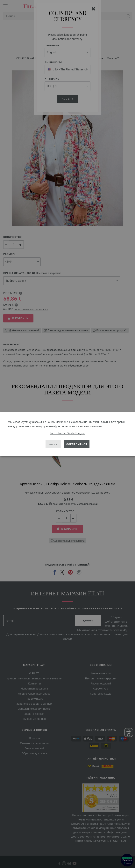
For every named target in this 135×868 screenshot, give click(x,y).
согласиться (77, 444)
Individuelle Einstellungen (68, 433)
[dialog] (67, 434)
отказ (53, 444)
